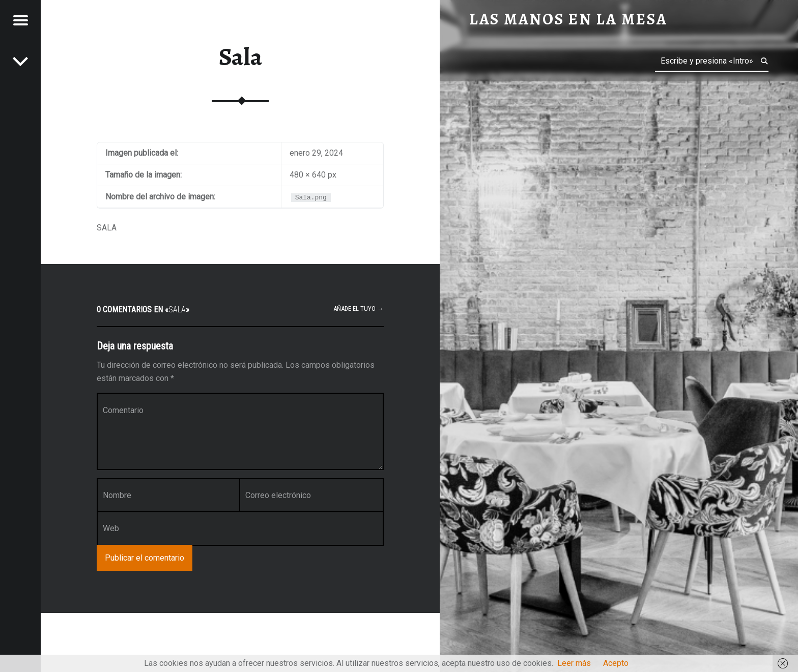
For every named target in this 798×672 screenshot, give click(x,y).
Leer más (574, 663)
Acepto (616, 663)
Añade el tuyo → (359, 309)
